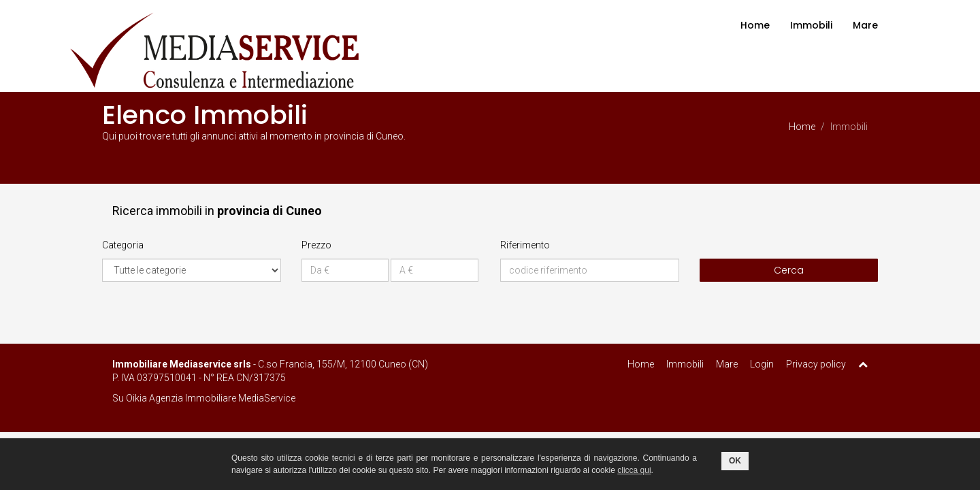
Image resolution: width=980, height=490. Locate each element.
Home (755, 25)
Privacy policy (816, 364)
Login (762, 364)
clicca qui (634, 470)
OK (735, 461)
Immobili (811, 25)
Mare (865, 25)
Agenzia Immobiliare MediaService (222, 398)
